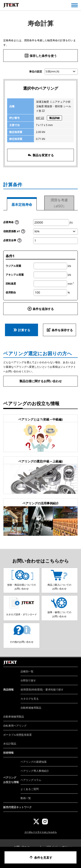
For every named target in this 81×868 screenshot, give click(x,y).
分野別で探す (28, 680)
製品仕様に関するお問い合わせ (41, 381)
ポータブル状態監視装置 (17, 735)
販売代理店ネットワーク (17, 807)
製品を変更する (41, 155)
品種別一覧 (27, 671)
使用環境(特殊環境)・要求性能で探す (42, 690)
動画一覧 (26, 798)
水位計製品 (10, 744)
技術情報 (8, 753)
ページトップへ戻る (73, 658)
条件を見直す (41, 857)
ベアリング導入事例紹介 (35, 771)
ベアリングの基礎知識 (33, 762)
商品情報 (8, 690)
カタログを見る (30, 699)
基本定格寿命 (22, 205)
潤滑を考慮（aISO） (59, 203)
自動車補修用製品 (31, 708)
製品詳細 (54, 118)
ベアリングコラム (31, 780)
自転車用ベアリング (15, 726)
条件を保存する (60, 330)
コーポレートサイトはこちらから (41, 832)
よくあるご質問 (30, 789)
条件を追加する (41, 309)
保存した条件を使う (41, 56)
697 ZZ (40, 118)
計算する (22, 330)
